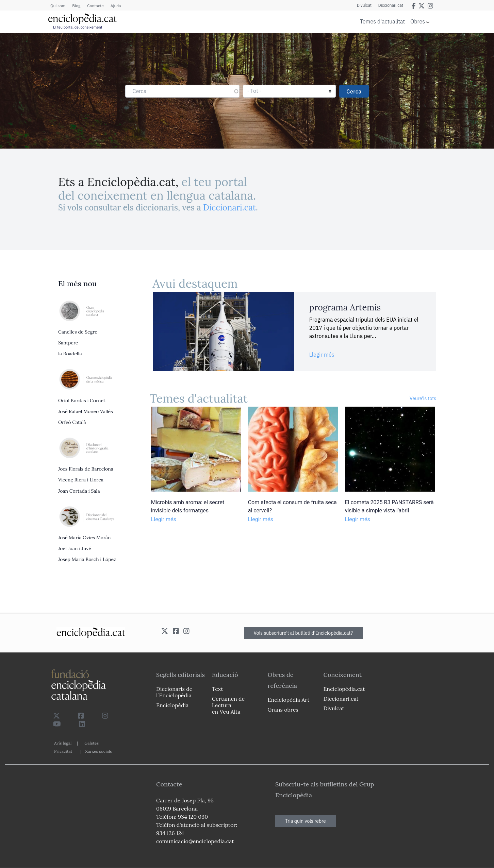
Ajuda (116, 6)
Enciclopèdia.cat (344, 689)
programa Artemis (345, 307)
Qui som (58, 6)
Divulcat (364, 5)
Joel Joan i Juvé (75, 548)
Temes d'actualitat (382, 21)
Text (218, 689)
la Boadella (70, 354)
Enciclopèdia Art (289, 700)
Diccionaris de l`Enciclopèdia (174, 692)
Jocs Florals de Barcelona (86, 469)
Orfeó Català (72, 422)
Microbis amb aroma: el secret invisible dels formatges (188, 506)
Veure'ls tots (423, 398)
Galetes (92, 743)
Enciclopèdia (172, 705)
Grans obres (283, 710)
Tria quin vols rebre (306, 821)
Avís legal (63, 743)
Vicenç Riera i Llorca (81, 480)
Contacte (95, 6)
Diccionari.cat (391, 5)
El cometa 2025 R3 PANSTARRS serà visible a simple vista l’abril (389, 506)
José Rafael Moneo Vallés (86, 411)
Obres (418, 21)
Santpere (68, 343)
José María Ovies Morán (85, 538)
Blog (76, 6)
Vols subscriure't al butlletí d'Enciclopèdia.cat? (303, 633)
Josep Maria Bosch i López (87, 559)
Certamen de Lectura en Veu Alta (228, 705)
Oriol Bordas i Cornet (82, 401)
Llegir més (322, 355)
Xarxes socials (98, 751)
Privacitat (63, 751)
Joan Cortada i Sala (79, 491)
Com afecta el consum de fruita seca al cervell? (292, 506)
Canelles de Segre (78, 332)
